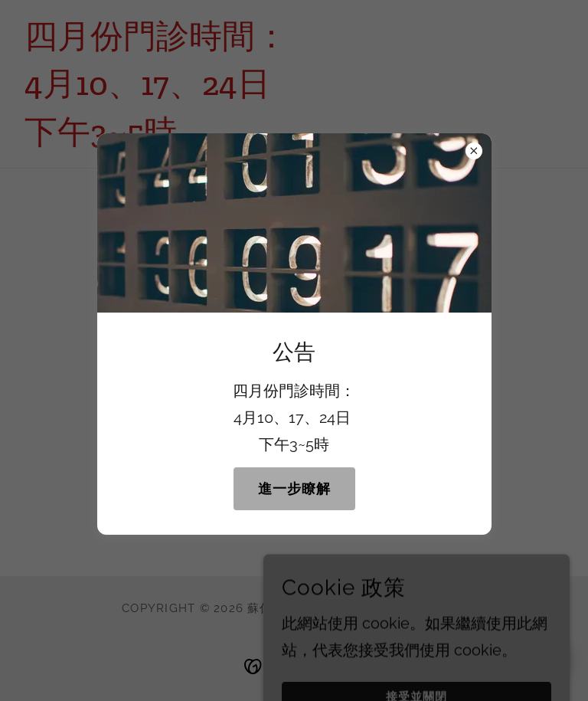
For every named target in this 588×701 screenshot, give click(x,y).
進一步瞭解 (294, 488)
